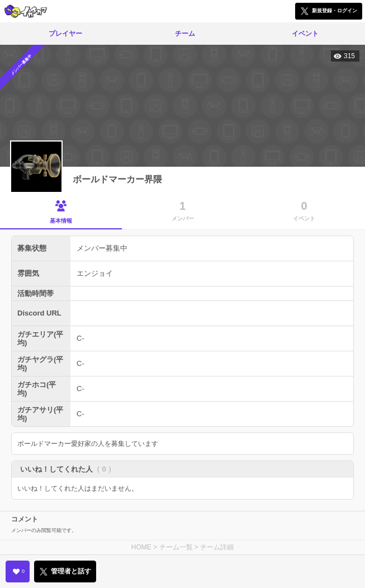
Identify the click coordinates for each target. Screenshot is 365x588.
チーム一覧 (176, 547)
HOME (141, 547)
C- (80, 338)
